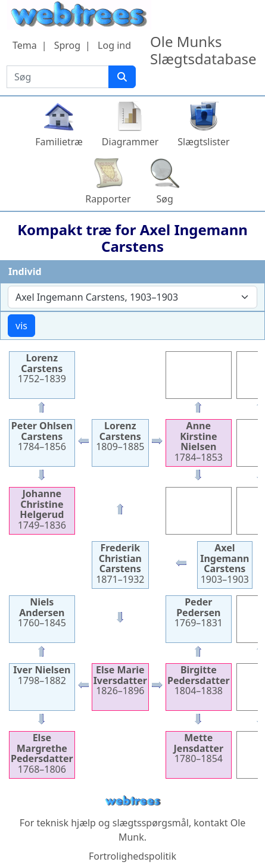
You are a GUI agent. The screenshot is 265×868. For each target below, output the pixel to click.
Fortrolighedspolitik (132, 856)
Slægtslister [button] (203, 142)
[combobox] (132, 297)
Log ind (114, 45)
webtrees (133, 801)
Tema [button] (25, 45)
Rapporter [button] (108, 199)
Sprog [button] (67, 45)
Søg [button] (165, 199)
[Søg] (122, 77)
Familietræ (59, 142)
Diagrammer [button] (130, 142)
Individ (25, 271)
